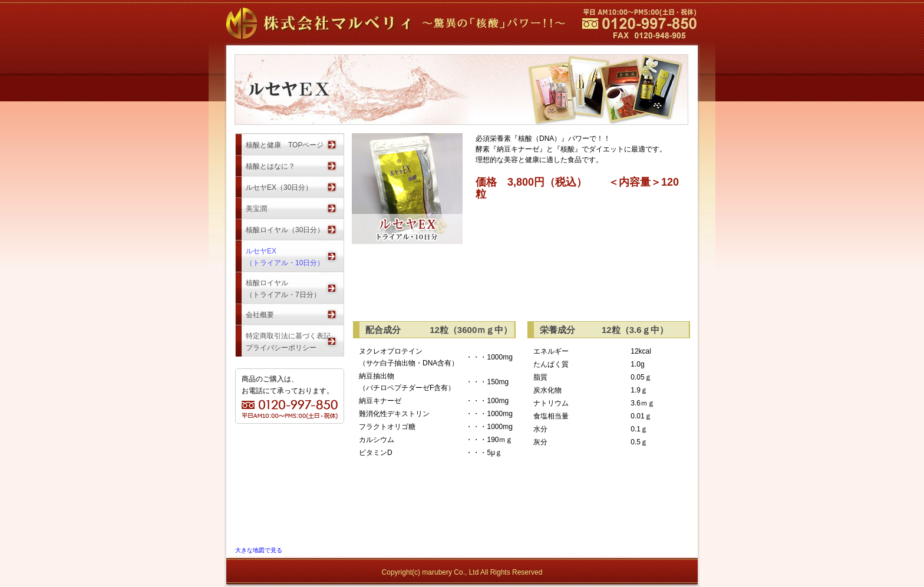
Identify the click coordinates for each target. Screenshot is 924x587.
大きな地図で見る (259, 550)
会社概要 (260, 315)
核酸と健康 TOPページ (285, 145)
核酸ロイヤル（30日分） (285, 230)
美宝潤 (256, 209)
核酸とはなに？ (270, 166)
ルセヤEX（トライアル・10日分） (285, 254)
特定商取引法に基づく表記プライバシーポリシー (288, 339)
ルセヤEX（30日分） (279, 187)
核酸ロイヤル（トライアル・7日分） (283, 286)
